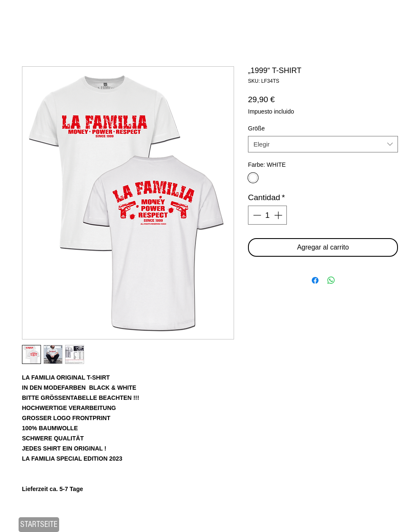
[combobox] (323, 144)
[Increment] (279, 215)
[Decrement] (256, 215)
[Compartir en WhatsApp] (331, 280)
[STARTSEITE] (39, 525)
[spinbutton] (268, 215)
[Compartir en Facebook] (315, 280)
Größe (256, 128)
